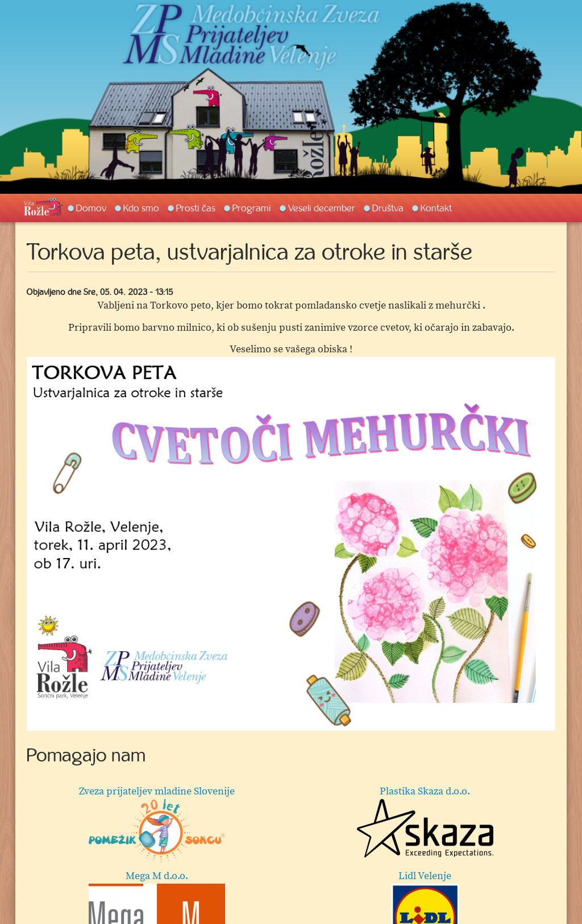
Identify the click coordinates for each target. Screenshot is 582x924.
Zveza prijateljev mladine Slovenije (157, 823)
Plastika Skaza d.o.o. (425, 821)
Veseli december (322, 208)
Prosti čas (196, 208)
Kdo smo (141, 208)
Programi (252, 208)
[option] (291, 544)
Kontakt (436, 208)
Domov (91, 208)
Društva (388, 208)
